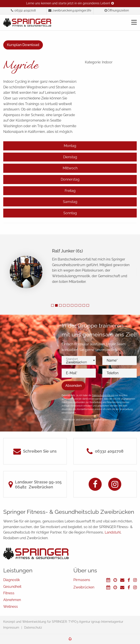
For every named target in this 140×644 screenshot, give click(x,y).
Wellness (11, 607)
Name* (112, 360)
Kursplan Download (23, 45)
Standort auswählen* (74, 361)
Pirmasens (82, 580)
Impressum (11, 628)
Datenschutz (33, 628)
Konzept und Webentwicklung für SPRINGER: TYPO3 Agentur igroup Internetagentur (63, 622)
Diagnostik (12, 580)
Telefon (113, 373)
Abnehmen (12, 600)
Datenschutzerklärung (103, 395)
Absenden (73, 386)
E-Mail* (72, 373)
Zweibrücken (84, 587)
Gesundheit (12, 587)
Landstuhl (113, 532)
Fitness (9, 593)
